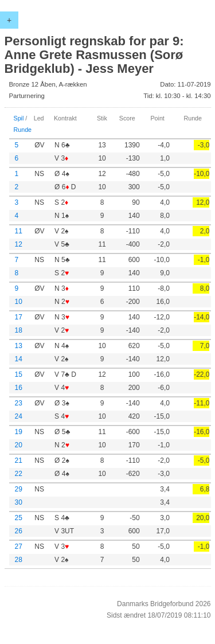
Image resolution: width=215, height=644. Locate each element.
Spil (19, 118)
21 (19, 460)
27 (19, 547)
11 (19, 231)
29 (19, 489)
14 (19, 359)
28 (19, 560)
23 (19, 403)
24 (19, 416)
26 (19, 531)
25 (19, 518)
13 (19, 346)
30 (19, 502)
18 (19, 330)
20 (19, 445)
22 (19, 474)
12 (19, 244)
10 (19, 302)
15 (19, 374)
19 (19, 432)
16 (19, 388)
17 (19, 317)
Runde (23, 130)
